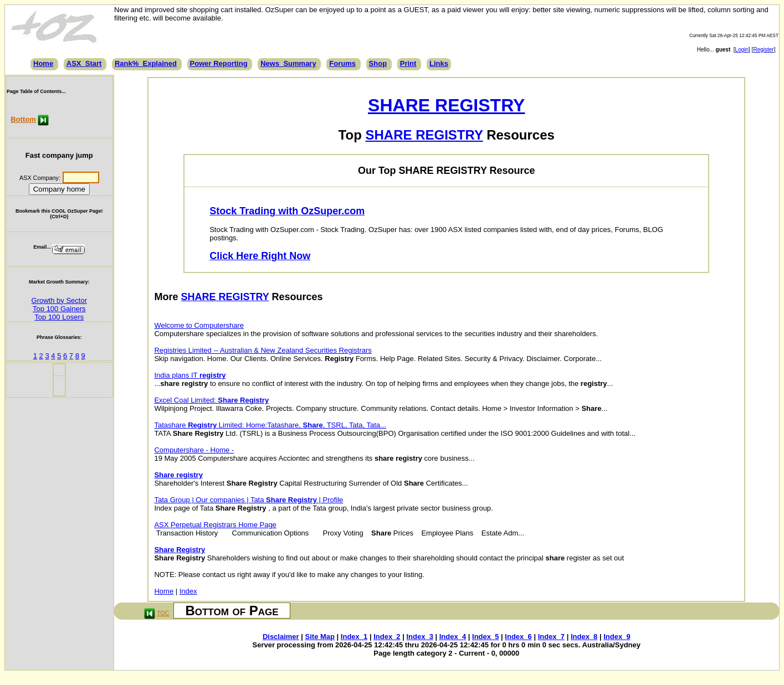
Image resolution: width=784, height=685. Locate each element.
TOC (163, 613)
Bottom (23, 119)
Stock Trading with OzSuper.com (287, 211)
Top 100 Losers (59, 317)
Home (43, 63)
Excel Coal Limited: (211, 400)
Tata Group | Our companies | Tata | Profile (248, 500)
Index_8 (584, 637)
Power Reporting (219, 63)
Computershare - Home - (194, 450)
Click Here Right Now (260, 256)
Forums (342, 63)
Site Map (320, 637)
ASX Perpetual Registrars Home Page (215, 525)
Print (408, 63)
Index (188, 591)
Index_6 (518, 637)
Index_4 (453, 637)
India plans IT (190, 375)
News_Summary (288, 63)
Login (742, 50)
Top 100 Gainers (59, 309)
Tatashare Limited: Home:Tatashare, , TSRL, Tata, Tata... (270, 425)
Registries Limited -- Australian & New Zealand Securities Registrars (263, 350)
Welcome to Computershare (199, 325)
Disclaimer (281, 637)
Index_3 (419, 637)
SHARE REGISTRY (446, 105)
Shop (378, 63)
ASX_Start (84, 63)
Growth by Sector (59, 300)
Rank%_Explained (146, 63)
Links (439, 63)
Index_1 (354, 637)
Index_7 (551, 637)
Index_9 (617, 637)
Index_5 (485, 637)
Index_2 (387, 637)
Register (763, 50)
